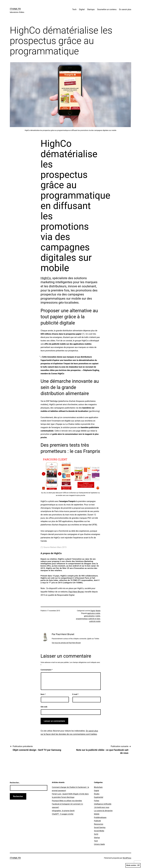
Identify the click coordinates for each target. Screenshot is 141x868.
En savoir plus (125, 9)
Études (97, 794)
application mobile (94, 613)
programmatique (82, 619)
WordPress (127, 858)
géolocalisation (89, 616)
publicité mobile (95, 621)
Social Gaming (100, 827)
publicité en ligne (94, 619)
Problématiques (100, 817)
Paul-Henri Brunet (76, 592)
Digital (82, 9)
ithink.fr (15, 9)
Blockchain (98, 787)
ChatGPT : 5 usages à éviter (63, 814)
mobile (98, 616)
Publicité (97, 821)
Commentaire (47, 670)
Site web (44, 707)
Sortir (96, 834)
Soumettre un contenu (107, 9)
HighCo (46, 278)
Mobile (98, 611)
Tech (74, 9)
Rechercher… (15, 783)
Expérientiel (99, 797)
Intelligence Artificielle (103, 804)
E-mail (75, 694)
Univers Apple (99, 844)
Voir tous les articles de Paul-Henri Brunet (66, 643)
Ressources (99, 824)
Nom (43, 694)
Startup (97, 838)
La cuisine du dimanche (103, 811)
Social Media (99, 831)
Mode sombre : (133, 865)
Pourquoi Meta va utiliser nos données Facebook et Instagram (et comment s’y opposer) (67, 804)
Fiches (97, 801)
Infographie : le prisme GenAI (63, 811)
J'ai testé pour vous (102, 807)
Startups (91, 9)
